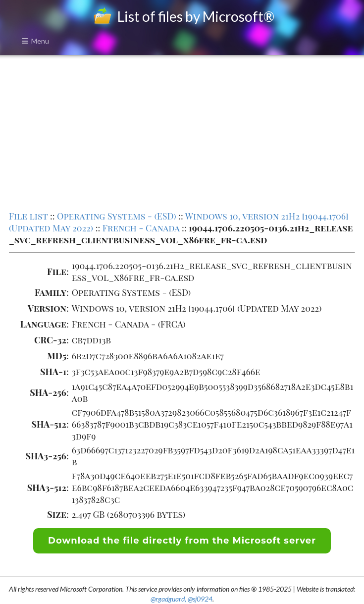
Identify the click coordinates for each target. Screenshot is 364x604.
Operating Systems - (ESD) (117, 216)
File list (28, 216)
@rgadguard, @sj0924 (182, 599)
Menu (35, 41)
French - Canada (141, 228)
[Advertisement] (182, 132)
